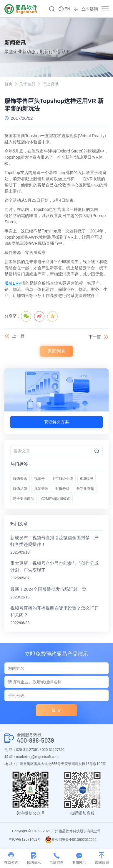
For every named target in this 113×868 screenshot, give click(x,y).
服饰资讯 (20, 479)
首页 (9, 84)
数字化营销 (85, 489)
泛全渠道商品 (24, 499)
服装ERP (13, 283)
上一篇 (18, 336)
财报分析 (62, 489)
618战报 (87, 479)
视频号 (39, 479)
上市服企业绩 (62, 479)
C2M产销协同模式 (55, 499)
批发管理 (41, 489)
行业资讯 (50, 84)
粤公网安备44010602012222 (71, 840)
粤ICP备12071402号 (25, 839)
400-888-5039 (35, 740)
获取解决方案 (56, 422)
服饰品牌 (20, 489)
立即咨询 (90, 9)
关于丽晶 (27, 84)
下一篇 (95, 337)
